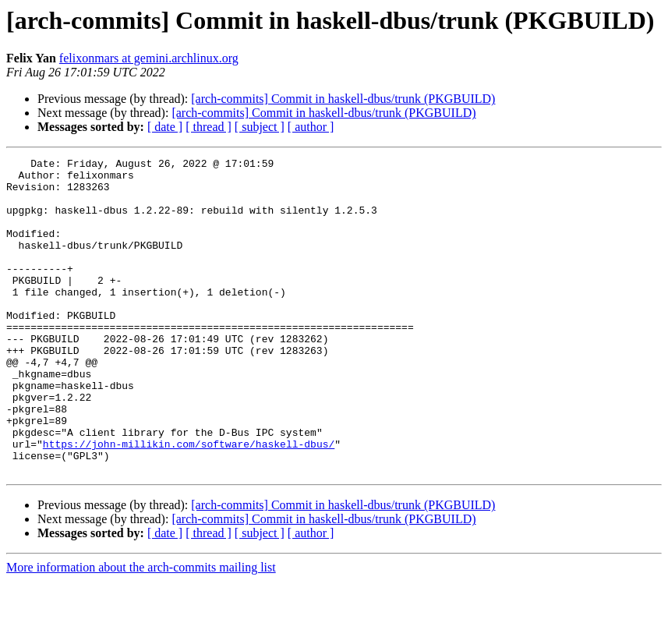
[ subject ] (260, 127)
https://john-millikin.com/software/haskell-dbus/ (189, 502)
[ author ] (311, 127)
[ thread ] (209, 127)
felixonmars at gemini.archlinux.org (149, 58)
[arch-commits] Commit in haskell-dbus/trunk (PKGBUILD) (343, 99)
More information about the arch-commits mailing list (141, 630)
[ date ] (165, 127)
